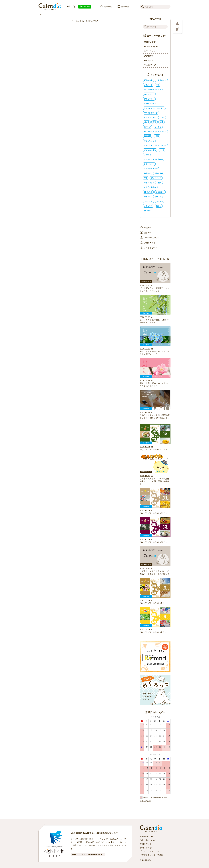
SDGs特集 (148, 192)
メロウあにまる (150, 150)
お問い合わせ (146, 848)
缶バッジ (147, 127)
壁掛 (160, 183)
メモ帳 (147, 155)
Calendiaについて (152, 238)
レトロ (147, 183)
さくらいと (162, 145)
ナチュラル (148, 206)
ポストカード (149, 90)
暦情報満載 (159, 173)
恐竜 (154, 122)
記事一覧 (125, 7)
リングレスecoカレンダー (154, 108)
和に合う (147, 211)
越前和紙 (147, 136)
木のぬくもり (149, 145)
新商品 (154, 187)
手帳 (158, 85)
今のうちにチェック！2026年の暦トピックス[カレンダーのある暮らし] (155, 418)
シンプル (160, 201)
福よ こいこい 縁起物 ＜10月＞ (154, 542)
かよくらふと (149, 141)
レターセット (149, 164)
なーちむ (158, 127)
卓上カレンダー (151, 47)
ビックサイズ (156, 178)
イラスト (158, 197)
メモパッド (148, 85)
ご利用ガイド (150, 243)
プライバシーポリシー (150, 851)
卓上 (146, 187)
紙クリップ (162, 132)
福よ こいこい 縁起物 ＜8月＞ (153, 632)
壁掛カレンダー (151, 42)
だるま (160, 90)
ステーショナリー (152, 51)
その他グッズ (150, 65)
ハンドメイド (149, 94)
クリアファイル (150, 118)
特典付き (147, 173)
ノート (162, 150)
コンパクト (148, 201)
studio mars (149, 104)
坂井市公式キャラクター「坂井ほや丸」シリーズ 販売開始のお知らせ (155, 481)
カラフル (147, 197)
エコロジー (160, 192)
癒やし (159, 206)
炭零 (161, 122)
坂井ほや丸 (148, 80)
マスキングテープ (151, 113)
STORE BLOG (146, 836)
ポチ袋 (147, 122)
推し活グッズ (150, 61)
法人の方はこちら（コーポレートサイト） (88, 855)
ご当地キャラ (161, 80)
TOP (40, 15)
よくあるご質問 (151, 248)
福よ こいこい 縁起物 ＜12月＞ (154, 449)
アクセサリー (150, 56)
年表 (146, 178)
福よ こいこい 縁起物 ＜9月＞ (153, 603)
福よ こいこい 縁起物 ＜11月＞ (154, 513)
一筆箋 (157, 136)
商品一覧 (108, 7)
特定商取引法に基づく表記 (152, 855)
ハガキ (162, 118)
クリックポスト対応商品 (153, 159)
